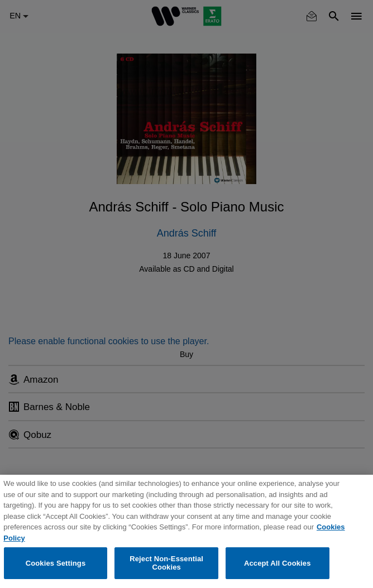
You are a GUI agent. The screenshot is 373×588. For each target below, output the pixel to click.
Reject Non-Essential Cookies (166, 563)
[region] (187, 531)
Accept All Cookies (278, 563)
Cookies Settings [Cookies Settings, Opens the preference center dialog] (56, 563)
